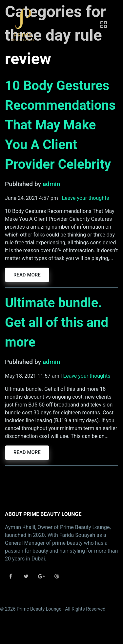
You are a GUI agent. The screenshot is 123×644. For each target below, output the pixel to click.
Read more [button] (27, 275)
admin (51, 184)
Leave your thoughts (86, 198)
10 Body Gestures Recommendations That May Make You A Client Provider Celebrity (60, 125)
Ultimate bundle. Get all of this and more (57, 322)
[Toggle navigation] (104, 25)
